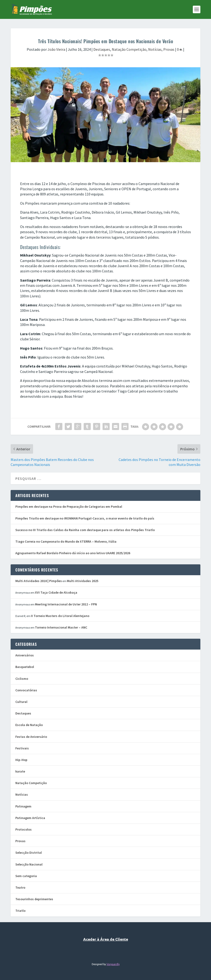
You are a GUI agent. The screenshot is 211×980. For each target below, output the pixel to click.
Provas (169, 49)
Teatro (20, 887)
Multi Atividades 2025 (83, 581)
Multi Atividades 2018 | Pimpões (39, 581)
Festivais (22, 748)
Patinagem (23, 806)
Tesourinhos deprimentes (34, 899)
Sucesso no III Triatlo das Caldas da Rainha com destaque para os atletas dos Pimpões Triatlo (85, 530)
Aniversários (25, 655)
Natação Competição (129, 49)
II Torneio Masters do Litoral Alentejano (60, 616)
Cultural (21, 702)
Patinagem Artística (30, 818)
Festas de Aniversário (31, 737)
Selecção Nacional (29, 864)
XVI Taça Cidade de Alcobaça (56, 592)
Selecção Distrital (29, 853)
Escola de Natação (29, 725)
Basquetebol (25, 667)
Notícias (155, 49)
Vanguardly (113, 964)
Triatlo (20, 911)
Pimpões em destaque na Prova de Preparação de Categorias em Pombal (69, 507)
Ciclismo (22, 679)
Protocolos (24, 829)
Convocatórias (26, 690)
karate (20, 771)
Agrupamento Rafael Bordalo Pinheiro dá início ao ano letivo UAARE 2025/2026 (73, 553)
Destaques (102, 49)
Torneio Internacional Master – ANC (61, 627)
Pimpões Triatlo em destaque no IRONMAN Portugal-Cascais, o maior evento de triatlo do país (85, 518)
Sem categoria (26, 876)
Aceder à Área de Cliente (106, 939)
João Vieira (56, 49)
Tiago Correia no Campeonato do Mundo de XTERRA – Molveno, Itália (66, 541)
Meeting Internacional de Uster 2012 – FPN (66, 604)
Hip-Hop (21, 760)
